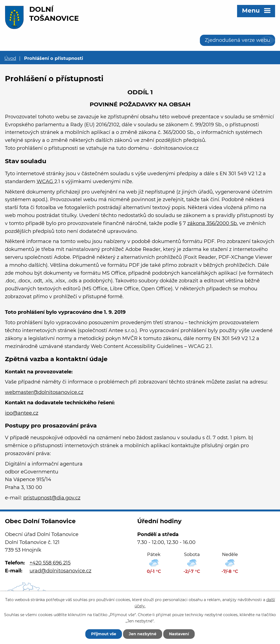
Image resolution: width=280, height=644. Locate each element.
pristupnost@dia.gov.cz (52, 498)
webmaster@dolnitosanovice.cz (44, 392)
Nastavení (179, 634)
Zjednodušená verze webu (237, 40)
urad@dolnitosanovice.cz (60, 571)
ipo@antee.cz (22, 413)
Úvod (10, 58)
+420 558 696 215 (50, 563)
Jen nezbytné (143, 634)
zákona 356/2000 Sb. (213, 223)
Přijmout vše (104, 634)
